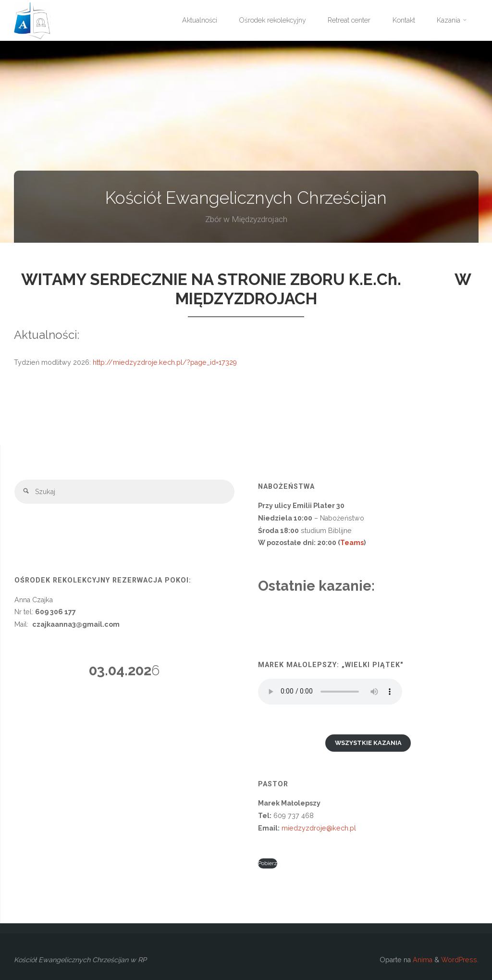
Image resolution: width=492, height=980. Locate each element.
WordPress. (460, 960)
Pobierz (268, 863)
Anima (422, 960)
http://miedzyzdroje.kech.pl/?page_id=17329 (164, 362)
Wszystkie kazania (368, 743)
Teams (352, 543)
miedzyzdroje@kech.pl (319, 828)
